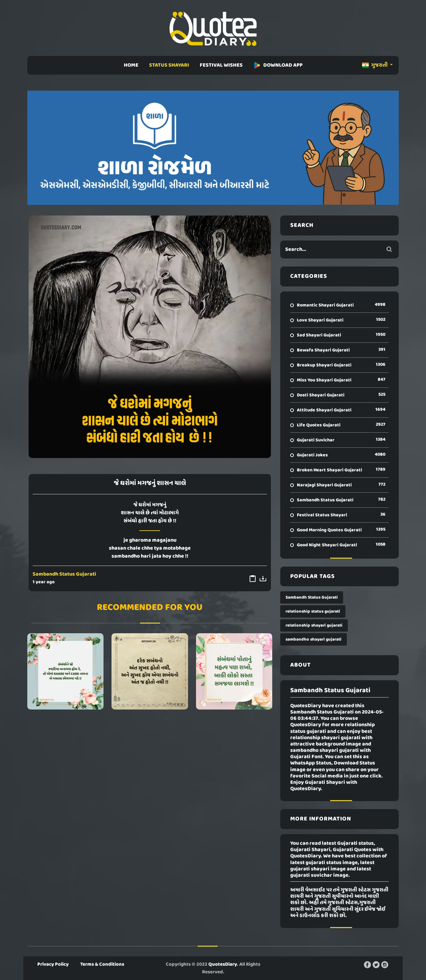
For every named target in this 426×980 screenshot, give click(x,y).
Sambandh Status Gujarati (64, 574)
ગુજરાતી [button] (375, 65)
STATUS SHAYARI (169, 65)
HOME (131, 65)
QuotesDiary (223, 964)
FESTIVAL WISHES (221, 65)
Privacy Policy (53, 964)
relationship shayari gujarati (314, 625)
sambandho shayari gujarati (314, 639)
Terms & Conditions (102, 964)
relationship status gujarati (313, 611)
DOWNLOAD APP (278, 65)
